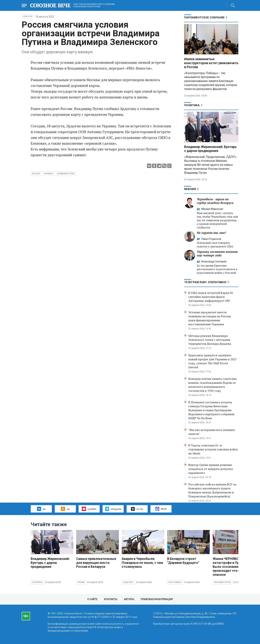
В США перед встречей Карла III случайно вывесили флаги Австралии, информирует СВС (211, 297)
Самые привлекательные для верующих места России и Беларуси (96, 563)
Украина (48, 174)
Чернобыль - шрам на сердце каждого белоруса (215, 201)
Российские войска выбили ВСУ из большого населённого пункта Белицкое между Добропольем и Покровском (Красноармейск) (212, 490)
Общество (128, 582)
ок (65, 509)
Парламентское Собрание (204, 18)
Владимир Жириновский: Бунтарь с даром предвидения (210, 149)
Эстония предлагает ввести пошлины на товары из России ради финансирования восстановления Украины (210, 318)
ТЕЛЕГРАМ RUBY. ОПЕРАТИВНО (205, 282)
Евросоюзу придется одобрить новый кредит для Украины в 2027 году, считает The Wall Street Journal (213, 361)
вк (41, 509)
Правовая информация (157, 599)
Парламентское (222, 582)
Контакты (111, 599)
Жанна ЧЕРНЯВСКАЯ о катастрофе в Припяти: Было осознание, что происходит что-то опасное (231, 567)
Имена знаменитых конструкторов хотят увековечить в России (211, 63)
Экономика (175, 582)
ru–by (137, 509)
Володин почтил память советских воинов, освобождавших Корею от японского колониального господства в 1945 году (213, 385)
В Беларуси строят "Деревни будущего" (183, 561)
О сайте (92, 599)
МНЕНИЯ (190, 189)
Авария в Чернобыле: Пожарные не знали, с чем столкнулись (142, 563)
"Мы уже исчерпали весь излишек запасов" (212, 432)
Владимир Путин (66, 174)
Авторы (129, 599)
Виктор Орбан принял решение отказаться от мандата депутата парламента (211, 469)
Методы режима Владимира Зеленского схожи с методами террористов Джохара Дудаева (210, 340)
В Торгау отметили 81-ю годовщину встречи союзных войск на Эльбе (213, 449)
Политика (192, 105)
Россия (36, 174)
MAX (161, 509)
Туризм (81, 582)
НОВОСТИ (28, 17)
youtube (89, 509)
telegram (113, 509)
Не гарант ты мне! (211, 233)
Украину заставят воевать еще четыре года (217, 253)
